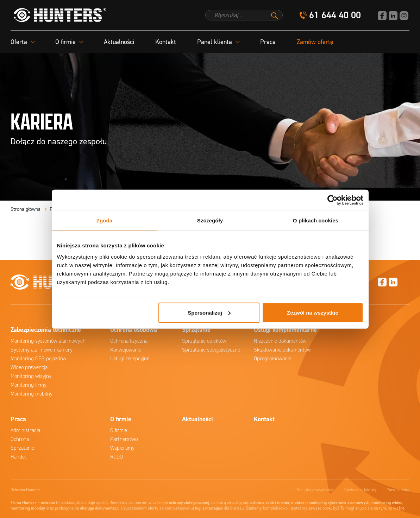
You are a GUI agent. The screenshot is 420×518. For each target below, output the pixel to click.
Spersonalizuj (209, 312)
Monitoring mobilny (32, 394)
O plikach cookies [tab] (316, 220)
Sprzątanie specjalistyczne (211, 350)
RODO (117, 457)
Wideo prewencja (29, 367)
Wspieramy (122, 448)
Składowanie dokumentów (282, 350)
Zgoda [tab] (105, 220)
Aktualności (119, 42)
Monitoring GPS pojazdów (39, 359)
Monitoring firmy (29, 385)
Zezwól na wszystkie (313, 312)
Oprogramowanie (272, 359)
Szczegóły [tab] (210, 220)
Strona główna (26, 209)
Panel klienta (398, 490)
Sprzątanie (22, 448)
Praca (268, 42)
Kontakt (166, 42)
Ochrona (20, 439)
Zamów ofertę (315, 42)
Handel (18, 457)
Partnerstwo (124, 439)
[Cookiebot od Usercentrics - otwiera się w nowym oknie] (333, 200)
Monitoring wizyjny (31, 376)
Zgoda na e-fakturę (360, 490)
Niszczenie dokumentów (280, 341)
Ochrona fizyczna (129, 341)
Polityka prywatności (315, 490)
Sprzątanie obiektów (204, 341)
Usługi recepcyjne (130, 359)
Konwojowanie (126, 350)
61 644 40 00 (335, 15)
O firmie (119, 430)
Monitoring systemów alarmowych (48, 341)
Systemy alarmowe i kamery (42, 350)
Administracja (25, 430)
